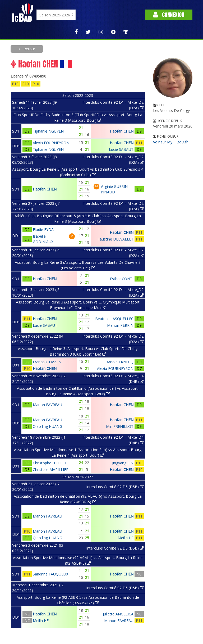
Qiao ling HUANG (47, 426)
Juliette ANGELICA (118, 614)
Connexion (169, 15)
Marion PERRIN (120, 325)
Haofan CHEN (122, 131)
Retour (29, 49)
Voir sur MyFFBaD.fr (170, 142)
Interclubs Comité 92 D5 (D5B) (115, 487)
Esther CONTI (122, 279)
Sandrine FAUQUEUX (50, 574)
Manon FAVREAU (47, 405)
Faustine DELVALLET (116, 239)
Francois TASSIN (47, 362)
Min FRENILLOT (120, 426)
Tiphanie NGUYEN (48, 131)
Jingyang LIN (123, 463)
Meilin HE (126, 538)
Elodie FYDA (43, 230)
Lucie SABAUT (121, 149)
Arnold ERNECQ (120, 362)
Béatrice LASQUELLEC (114, 319)
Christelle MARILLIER (51, 470)
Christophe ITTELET (50, 463)
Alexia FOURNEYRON (51, 143)
